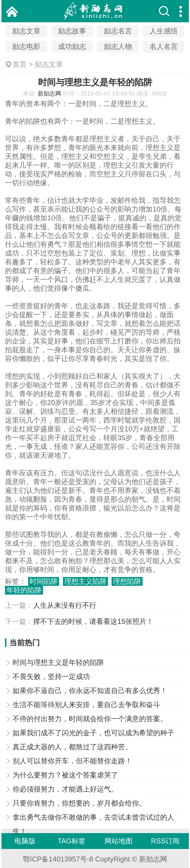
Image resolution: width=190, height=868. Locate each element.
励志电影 (26, 46)
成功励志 (72, 46)
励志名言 (118, 31)
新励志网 (49, 93)
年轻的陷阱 (24, 590)
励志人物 (118, 46)
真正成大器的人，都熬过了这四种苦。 (72, 747)
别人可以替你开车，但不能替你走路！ (72, 761)
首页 (20, 64)
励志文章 (26, 31)
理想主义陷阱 (85, 581)
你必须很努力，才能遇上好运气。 (65, 789)
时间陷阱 (44, 581)
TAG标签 (72, 841)
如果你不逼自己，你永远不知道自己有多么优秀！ (90, 691)
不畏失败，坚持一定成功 (51, 676)
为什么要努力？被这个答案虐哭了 (65, 775)
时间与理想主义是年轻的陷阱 (58, 662)
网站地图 (119, 841)
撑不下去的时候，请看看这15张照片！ (93, 621)
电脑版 (25, 841)
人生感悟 (164, 31)
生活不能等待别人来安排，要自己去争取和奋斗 (86, 705)
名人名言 (164, 46)
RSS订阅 (165, 841)
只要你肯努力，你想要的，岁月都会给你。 (79, 803)
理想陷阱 (127, 581)
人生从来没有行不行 (65, 605)
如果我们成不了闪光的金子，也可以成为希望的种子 (93, 733)
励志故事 (72, 31)
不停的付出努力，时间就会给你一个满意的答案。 (90, 719)
